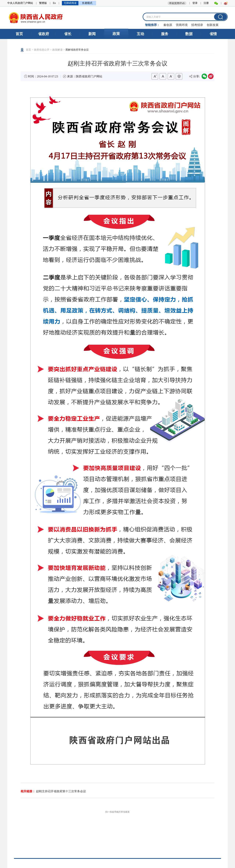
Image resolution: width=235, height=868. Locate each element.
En (54, 3)
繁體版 (43, 3)
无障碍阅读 (70, 3)
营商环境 (182, 25)
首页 (19, 34)
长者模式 (87, 3)
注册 (206, 3)
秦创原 (168, 25)
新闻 (92, 34)
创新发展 (213, 25)
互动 (140, 34)
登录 (195, 3)
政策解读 (57, 50)
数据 (189, 34)
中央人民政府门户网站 (20, 3)
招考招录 (197, 25)
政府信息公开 (42, 50)
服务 (165, 34)
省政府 (44, 34)
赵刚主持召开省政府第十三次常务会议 (61, 791)
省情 (213, 34)
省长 (68, 34)
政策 (116, 34)
